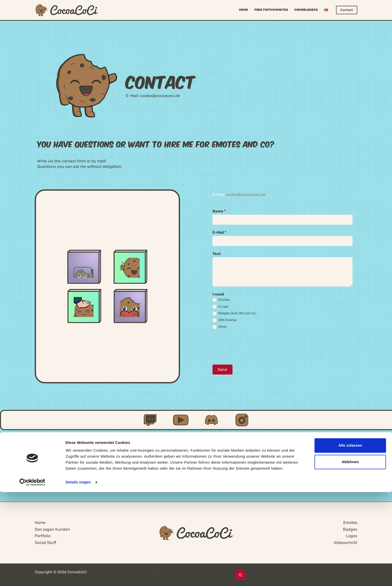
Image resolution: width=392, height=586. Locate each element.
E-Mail (219, 232)
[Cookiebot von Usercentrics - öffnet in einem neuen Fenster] (32, 576)
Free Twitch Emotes (271, 10)
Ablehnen (350, 556)
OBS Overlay (225, 320)
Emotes (221, 300)
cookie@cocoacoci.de (160, 96)
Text (217, 254)
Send (222, 370)
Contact (347, 10)
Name (219, 211)
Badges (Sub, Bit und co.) (234, 313)
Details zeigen (78, 576)
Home (243, 10)
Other (220, 327)
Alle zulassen (350, 539)
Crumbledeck (306, 10)
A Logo (220, 307)
